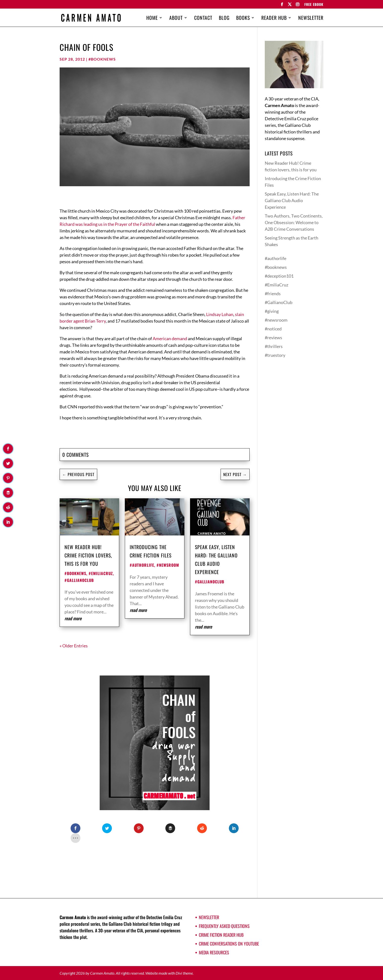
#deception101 (279, 276)
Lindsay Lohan (220, 314)
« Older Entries (74, 646)
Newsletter (311, 19)
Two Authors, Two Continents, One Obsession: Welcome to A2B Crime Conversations (294, 222)
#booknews (102, 59)
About (176, 19)
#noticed (273, 329)
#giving (272, 311)
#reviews (273, 338)
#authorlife (142, 565)
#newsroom (168, 565)
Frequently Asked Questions (224, 926)
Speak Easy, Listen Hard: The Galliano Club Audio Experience (292, 200)
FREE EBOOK (314, 5)
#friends (273, 294)
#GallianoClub (79, 580)
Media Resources (214, 952)
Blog (224, 19)
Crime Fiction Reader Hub (221, 935)
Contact (203, 19)
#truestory (275, 355)
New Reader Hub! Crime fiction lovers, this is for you (88, 555)
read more (73, 618)
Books (243, 19)
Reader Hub (274, 19)
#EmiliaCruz (101, 573)
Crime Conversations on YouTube (229, 944)
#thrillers (274, 346)
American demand (170, 338)
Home (152, 19)
